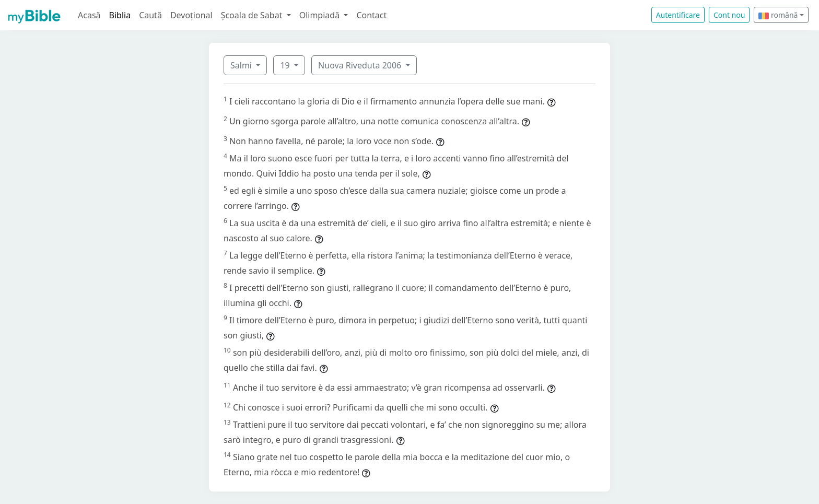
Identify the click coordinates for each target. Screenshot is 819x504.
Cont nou (729, 15)
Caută (150, 15)
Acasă (89, 15)
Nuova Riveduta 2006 (361, 65)
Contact (371, 15)
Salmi (242, 65)
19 (286, 65)
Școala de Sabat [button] (253, 15)
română (778, 15)
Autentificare (678, 15)
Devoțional (191, 15)
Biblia (120, 15)
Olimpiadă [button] (321, 15)
